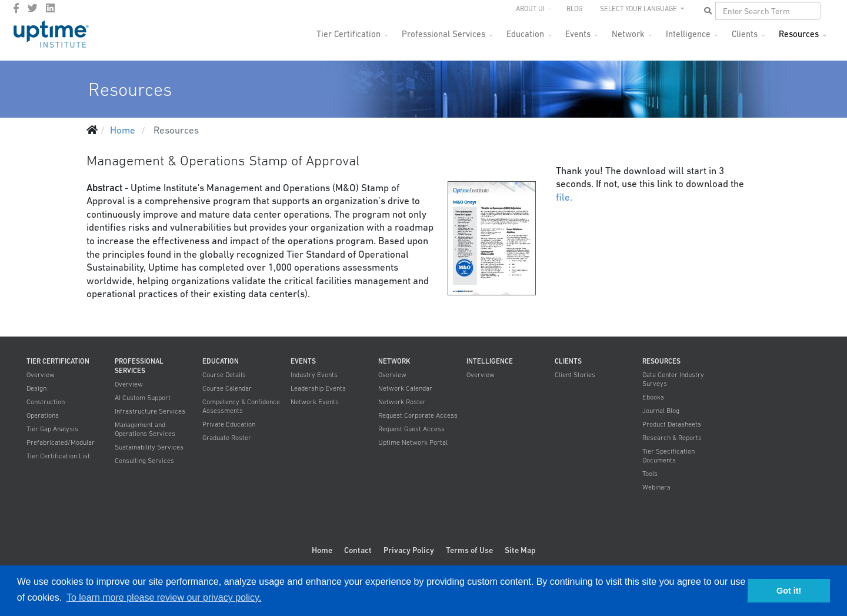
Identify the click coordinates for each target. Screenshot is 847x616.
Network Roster (402, 402)
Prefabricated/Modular (61, 442)
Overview (41, 375)
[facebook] (16, 8)
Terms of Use (469, 550)
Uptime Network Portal (413, 442)
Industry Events (314, 375)
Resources (799, 34)
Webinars (656, 487)
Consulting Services (144, 461)
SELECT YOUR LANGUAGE (639, 9)
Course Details (224, 375)
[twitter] (33, 8)
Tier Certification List (58, 456)
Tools (650, 474)
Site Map (520, 550)
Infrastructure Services (150, 411)
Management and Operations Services (145, 429)
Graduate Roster (227, 438)
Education (525, 34)
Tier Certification (349, 34)
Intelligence (688, 34)
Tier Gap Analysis (52, 429)
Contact (358, 550)
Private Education (229, 424)
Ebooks (653, 397)
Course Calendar (227, 388)
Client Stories (575, 375)
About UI (530, 9)
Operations (43, 415)
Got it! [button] (789, 591)
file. (564, 197)
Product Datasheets (672, 424)
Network (628, 34)
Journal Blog (661, 411)
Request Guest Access (411, 429)
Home (322, 550)
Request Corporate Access (418, 415)
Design (36, 388)
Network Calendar (405, 388)
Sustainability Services (149, 447)
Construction (46, 402)
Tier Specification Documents (668, 456)
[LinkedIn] (50, 8)
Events (578, 34)
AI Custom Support (143, 398)
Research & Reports (672, 438)
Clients (745, 34)
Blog (574, 9)
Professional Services (443, 34)
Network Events (315, 402)
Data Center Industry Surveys (673, 379)
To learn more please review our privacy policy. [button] (164, 597)
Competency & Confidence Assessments (241, 406)
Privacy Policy (409, 550)
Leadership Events (318, 388)
